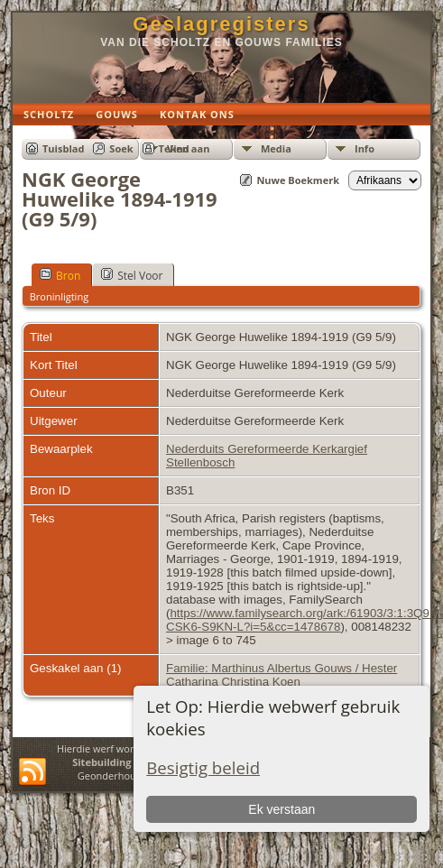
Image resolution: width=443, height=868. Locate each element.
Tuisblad (63, 148)
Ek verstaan (281, 809)
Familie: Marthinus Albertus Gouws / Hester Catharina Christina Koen (281, 675)
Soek (121, 148)
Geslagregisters (221, 24)
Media (276, 148)
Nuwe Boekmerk (298, 180)
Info (365, 148)
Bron (60, 275)
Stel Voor (132, 275)
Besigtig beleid (203, 767)
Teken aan (185, 148)
